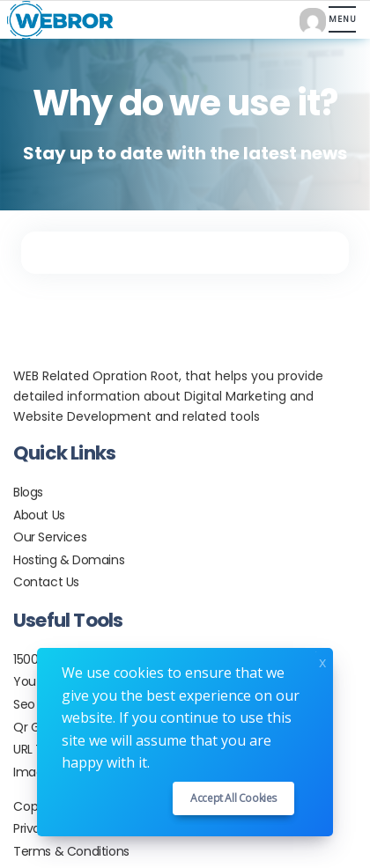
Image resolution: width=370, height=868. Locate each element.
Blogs (28, 492)
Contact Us (46, 582)
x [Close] (322, 661)
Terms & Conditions (71, 851)
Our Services (50, 537)
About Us (39, 515)
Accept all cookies (233, 798)
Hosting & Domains (69, 560)
